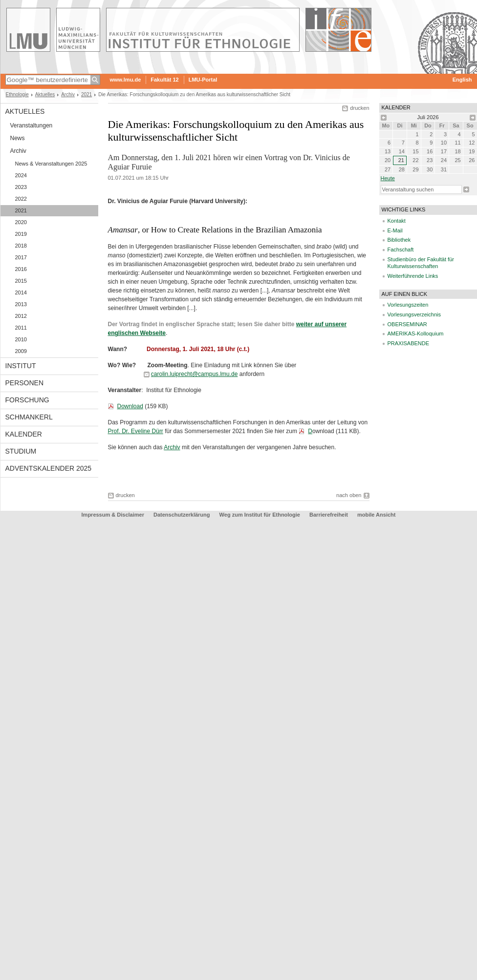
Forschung (27, 400)
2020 (21, 222)
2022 (21, 199)
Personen (25, 383)
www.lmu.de (126, 80)
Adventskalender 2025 (49, 468)
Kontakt (397, 221)
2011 (21, 328)
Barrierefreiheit (329, 515)
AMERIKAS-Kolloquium (416, 334)
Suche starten (466, 189)
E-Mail (395, 230)
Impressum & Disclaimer (113, 515)
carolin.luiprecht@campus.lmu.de (195, 374)
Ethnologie (17, 94)
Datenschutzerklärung (182, 515)
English (462, 80)
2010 (21, 339)
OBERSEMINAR (407, 324)
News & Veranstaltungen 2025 (51, 164)
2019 (21, 234)
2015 (21, 281)
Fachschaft (401, 250)
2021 (87, 94)
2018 (21, 246)
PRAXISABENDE (409, 343)
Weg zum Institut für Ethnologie (260, 515)
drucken (359, 108)
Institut (21, 366)
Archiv (68, 94)
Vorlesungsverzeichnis (414, 314)
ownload (323, 431)
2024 (21, 175)
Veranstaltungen (32, 125)
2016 (21, 269)
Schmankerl (29, 417)
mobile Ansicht (376, 515)
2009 (21, 351)
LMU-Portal (203, 80)
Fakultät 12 (164, 80)
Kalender (24, 434)
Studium (21, 451)
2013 (21, 304)
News (18, 138)
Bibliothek (399, 240)
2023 (21, 187)
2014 (21, 292)
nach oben (349, 495)
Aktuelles (45, 94)
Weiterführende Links (413, 276)
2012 (21, 316)
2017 (21, 257)
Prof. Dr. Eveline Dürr (136, 431)
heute (388, 178)
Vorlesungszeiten (408, 305)
